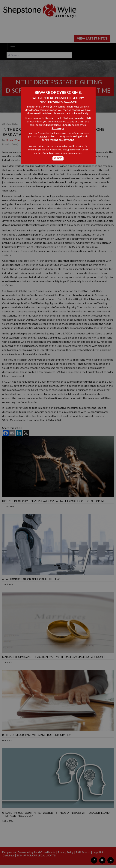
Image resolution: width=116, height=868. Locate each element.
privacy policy (75, 153)
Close (58, 158)
